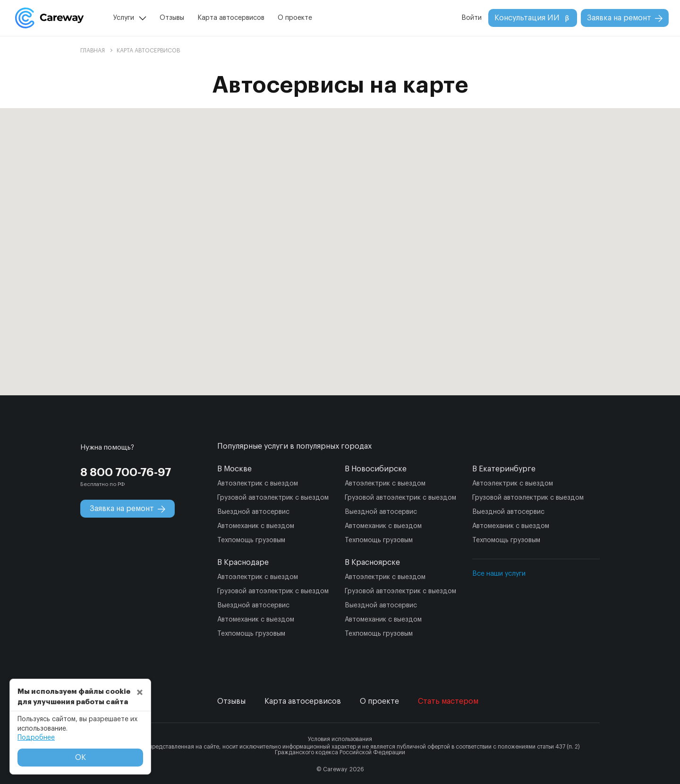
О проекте (295, 18)
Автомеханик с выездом (256, 526)
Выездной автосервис (253, 512)
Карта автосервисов (231, 18)
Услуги (124, 18)
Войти (472, 18)
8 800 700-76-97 (126, 472)
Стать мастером (448, 701)
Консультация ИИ (533, 18)
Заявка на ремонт (625, 18)
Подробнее (36, 738)
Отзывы (172, 18)
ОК (81, 758)
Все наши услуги (499, 574)
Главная (93, 51)
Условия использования (340, 739)
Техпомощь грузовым (251, 540)
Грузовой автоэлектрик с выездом (273, 498)
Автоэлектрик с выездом (258, 484)
